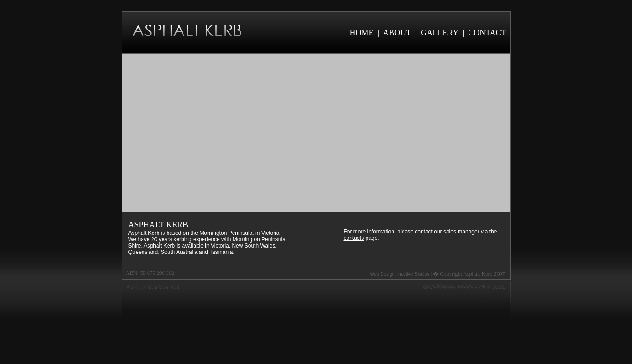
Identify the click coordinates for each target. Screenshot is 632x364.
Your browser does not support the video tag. (316, 133)
